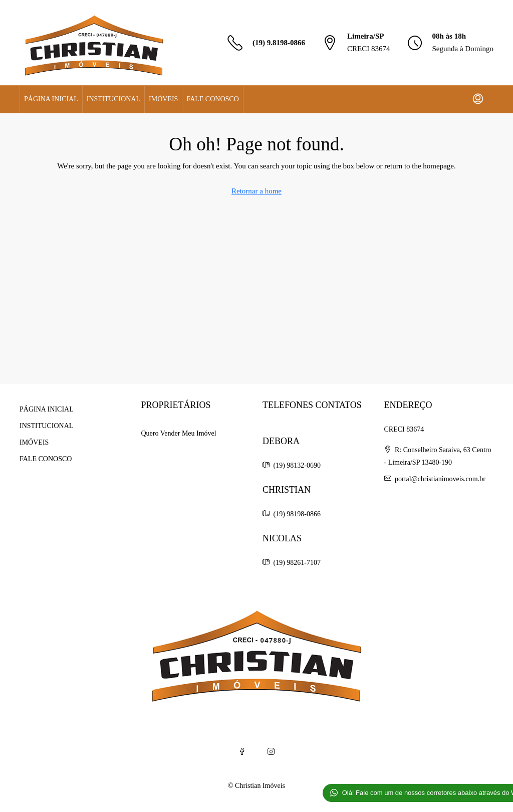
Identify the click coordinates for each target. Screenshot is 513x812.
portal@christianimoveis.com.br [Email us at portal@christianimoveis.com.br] (440, 479)
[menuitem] (478, 99)
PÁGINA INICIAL (51, 99)
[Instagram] (271, 752)
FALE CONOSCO (212, 99)
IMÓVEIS (163, 99)
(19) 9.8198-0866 (279, 43)
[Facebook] (242, 752)
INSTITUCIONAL (113, 99)
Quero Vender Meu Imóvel (179, 433)
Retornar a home (256, 191)
